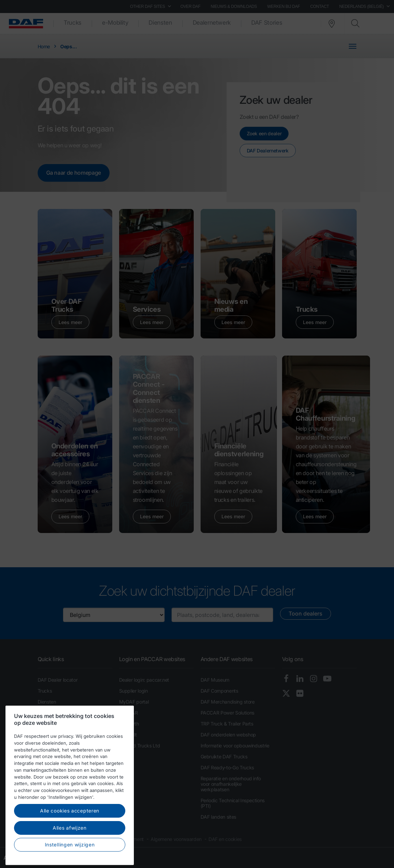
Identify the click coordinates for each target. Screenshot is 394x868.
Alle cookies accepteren (70, 846)
